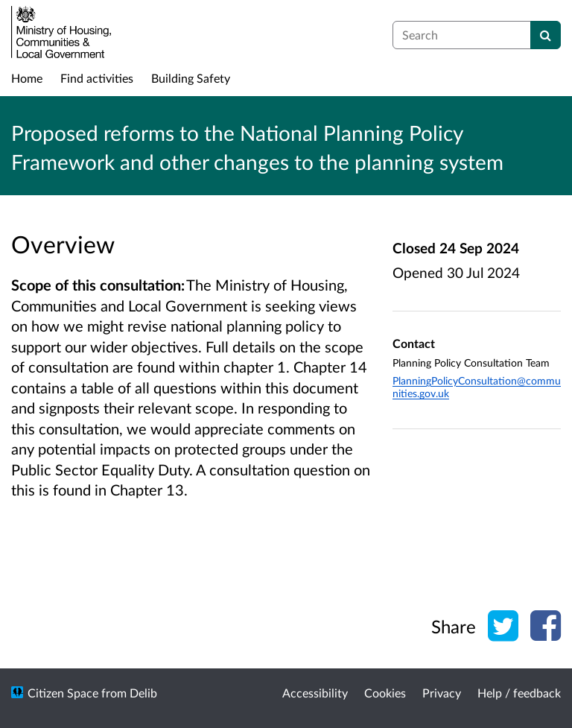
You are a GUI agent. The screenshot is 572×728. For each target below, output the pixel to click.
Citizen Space (63, 693)
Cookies (385, 693)
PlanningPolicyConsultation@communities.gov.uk (477, 387)
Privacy (442, 693)
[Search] (546, 35)
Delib (143, 693)
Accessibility (315, 693)
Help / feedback (519, 693)
